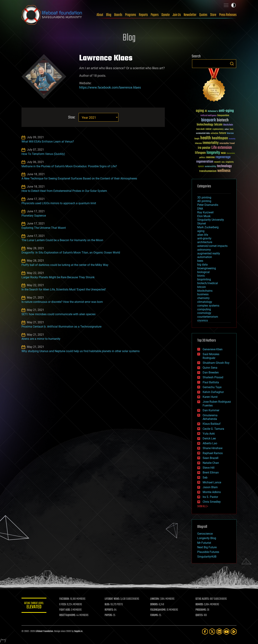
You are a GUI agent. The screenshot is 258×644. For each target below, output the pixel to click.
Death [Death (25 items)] (231, 129)
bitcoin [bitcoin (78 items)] (218, 125)
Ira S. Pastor (210, 497)
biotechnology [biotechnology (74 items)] (205, 125)
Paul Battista (211, 382)
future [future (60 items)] (223, 133)
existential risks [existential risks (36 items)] (203, 133)
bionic (201, 276)
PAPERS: (109, 615)
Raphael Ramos (213, 453)
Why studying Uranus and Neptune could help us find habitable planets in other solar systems (81, 351)
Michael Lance (212, 482)
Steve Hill (209, 468)
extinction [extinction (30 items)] (214, 133)
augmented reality (209, 253)
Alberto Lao (210, 443)
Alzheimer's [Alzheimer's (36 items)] (213, 111)
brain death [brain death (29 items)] (200, 129)
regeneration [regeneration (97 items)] (205, 162)
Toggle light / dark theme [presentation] (233, 5)
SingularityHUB (207, 557)
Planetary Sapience (34, 216)
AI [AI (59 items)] (206, 111)
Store (213, 15)
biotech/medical (208, 283)
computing (204, 309)
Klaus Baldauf (212, 424)
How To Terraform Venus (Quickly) (43, 154)
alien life (203, 235)
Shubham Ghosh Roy (216, 363)
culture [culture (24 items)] (227, 129)
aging (201, 231)
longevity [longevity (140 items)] (213, 153)
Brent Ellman (211, 473)
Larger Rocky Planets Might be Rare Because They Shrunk (58, 277)
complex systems (208, 306)
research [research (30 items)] (217, 162)
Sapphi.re (78, 631)
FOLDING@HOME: (158, 610)
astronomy (204, 250)
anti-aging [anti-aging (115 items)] (226, 111)
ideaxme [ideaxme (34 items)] (198, 144)
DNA (200, 209)
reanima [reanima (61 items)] (210, 157)
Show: (72, 118)
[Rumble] (234, 632)
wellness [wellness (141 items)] (224, 171)
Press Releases (228, 15)
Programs (131, 15)
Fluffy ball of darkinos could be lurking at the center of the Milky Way (65, 265)
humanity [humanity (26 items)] (232, 139)
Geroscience (205, 534)
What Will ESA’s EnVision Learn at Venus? (48, 142)
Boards (118, 15)
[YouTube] (226, 632)
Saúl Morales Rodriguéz (211, 356)
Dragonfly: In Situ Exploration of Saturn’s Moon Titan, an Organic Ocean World (71, 253)
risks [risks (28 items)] (223, 162)
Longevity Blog (207, 538)
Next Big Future (207, 547)
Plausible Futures (208, 552)
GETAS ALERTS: (203, 599)
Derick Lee (209, 438)
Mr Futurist (204, 543)
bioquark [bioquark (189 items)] (209, 120)
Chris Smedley (212, 502)
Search (232, 64)
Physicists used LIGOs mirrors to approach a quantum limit (59, 203)
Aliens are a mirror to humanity (41, 339)
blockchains (205, 291)
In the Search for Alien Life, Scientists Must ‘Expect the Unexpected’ (64, 289)
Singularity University (211, 220)
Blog (109, 15)
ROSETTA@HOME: (68, 615)
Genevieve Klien (213, 349)
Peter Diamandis (208, 205)
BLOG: (107, 605)
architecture (205, 242)
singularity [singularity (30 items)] (230, 162)
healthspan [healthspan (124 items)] (220, 138)
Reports (143, 15)
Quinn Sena (210, 368)
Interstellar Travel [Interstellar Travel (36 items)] (227, 144)
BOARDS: (200, 605)
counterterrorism (208, 317)
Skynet (202, 223)
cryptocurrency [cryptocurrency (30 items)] (218, 129)
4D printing (204, 201)
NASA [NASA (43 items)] (223, 153)
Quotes (203, 15)
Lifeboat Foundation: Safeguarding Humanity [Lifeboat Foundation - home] (52, 15)
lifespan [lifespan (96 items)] (200, 153)
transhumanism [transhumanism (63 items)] (208, 171)
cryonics (203, 320)
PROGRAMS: (201, 610)
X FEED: (63, 605)
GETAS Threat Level (34, 606)
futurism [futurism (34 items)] (230, 134)
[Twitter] (212, 632)
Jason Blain (210, 487)
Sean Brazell (211, 458)
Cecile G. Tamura (213, 429)
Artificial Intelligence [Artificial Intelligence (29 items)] (208, 116)
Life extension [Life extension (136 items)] (222, 148)
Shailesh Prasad (213, 377)
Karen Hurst (210, 397)
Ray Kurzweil (205, 212)
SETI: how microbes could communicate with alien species (58, 314)
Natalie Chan (211, 463)
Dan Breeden (211, 372)
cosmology (204, 313)
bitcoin (202, 287)
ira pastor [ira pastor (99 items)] (204, 148)
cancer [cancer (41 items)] (209, 129)
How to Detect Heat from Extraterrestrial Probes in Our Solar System (64, 191)
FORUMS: (154, 615)
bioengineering (207, 268)
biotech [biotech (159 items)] (223, 120)
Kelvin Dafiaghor (213, 392)
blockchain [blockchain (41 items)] (228, 125)
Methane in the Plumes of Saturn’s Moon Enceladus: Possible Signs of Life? (69, 166)
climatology (205, 302)
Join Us (177, 15)
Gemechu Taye (212, 387)
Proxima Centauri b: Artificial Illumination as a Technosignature (61, 327)
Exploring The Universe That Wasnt (44, 228)
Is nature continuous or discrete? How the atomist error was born (62, 302)
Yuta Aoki (209, 434)
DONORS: (154, 605)
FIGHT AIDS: (65, 610)
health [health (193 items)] (206, 138)
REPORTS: (109, 610)
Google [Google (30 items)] (197, 139)
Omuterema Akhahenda (210, 417)
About (100, 15)
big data (202, 265)
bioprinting (204, 279)
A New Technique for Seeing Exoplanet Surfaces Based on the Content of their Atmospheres (79, 178)
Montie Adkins (212, 492)
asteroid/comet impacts (212, 246)
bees (200, 261)
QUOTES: (200, 615)
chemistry (203, 298)
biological (203, 272)
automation (205, 257)
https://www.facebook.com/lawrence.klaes (110, 87)
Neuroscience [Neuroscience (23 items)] (231, 154)
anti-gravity (204, 238)
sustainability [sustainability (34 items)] (210, 167)
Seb (205, 478)
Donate (166, 15)
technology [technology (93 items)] (224, 166)
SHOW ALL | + (203, 506)
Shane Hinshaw (213, 448)
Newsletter (190, 15)
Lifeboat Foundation (44, 631)
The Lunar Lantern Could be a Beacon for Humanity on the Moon (62, 240)
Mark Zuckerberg (208, 227)
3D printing (204, 197)
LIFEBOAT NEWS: (112, 599)
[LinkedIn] (219, 632)
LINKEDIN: (155, 599)
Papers (155, 15)
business (203, 294)
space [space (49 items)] (201, 166)
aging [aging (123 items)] (200, 111)
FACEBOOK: (65, 599)
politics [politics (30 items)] (202, 158)
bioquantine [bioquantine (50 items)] (223, 115)
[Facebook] (205, 632)
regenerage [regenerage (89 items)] (223, 157)
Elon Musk (204, 216)
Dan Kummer (211, 410)
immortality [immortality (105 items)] (211, 143)
